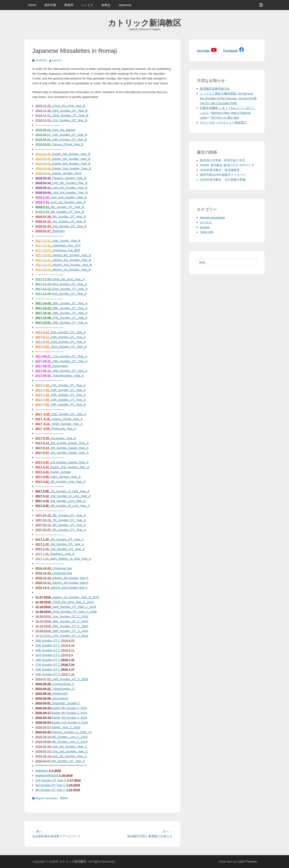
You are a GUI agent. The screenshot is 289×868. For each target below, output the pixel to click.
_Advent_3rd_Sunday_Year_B (63, 260)
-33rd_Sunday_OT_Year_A (61, 284)
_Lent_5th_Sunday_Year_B (61, 183)
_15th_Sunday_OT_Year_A (61, 395)
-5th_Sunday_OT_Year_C (60, 761)
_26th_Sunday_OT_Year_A (61, 322)
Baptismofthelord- (54, 775)
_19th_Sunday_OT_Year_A (61, 371)
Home (32, 5)
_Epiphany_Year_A (55, 554)
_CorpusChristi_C (55, 684)
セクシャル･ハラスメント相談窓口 (223, 122)
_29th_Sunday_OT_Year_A (61, 308)
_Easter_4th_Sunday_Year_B (63, 159)
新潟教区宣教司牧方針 (215, 89)
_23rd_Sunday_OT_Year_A (61, 342)
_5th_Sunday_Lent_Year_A (60, 481)
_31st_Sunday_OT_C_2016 (62, 616)
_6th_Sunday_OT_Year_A (61, 525)
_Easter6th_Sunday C (58, 703)
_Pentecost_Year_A (56, 428)
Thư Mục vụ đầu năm (225, 118)
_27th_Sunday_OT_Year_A (61, 318)
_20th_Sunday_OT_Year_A (61, 361)
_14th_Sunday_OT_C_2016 (62, 679)
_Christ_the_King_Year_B (60, 106)
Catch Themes (247, 861)
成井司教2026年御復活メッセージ (223, 175)
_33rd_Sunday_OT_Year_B (61, 111)
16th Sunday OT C (55, 669)
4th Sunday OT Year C (58, 790)
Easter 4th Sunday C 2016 (61, 713)
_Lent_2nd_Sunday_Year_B (61, 197)
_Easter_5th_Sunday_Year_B (63, 154)
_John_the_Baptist (55, 130)
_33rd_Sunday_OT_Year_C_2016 (66, 607)
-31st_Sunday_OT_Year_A (61, 294)
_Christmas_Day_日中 (58, 245)
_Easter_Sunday (53, 472)
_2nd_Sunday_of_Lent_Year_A (63, 496)
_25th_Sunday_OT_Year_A (61, 332)
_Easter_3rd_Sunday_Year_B (63, 164)
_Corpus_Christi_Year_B (59, 144)
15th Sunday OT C (55, 674)
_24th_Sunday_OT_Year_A (61, 337)
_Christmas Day (54, 568)
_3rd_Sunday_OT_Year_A (60, 544)
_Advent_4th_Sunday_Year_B (63, 255)
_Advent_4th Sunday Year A (62, 578)
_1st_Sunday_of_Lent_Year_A (62, 491)
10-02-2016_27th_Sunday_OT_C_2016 (62, 636)
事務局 (69, 5)
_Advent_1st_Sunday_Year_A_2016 (67, 597)
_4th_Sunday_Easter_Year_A (62, 453)
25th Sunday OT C (55, 645)
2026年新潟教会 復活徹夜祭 (220, 170)
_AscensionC (52, 698)
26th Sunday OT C (55, 640)
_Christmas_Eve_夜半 (58, 250)
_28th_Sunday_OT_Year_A (61, 313)
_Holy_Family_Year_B (58, 241)
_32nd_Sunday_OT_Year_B (62, 115)
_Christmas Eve (54, 573)
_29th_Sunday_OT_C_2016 (62, 626)
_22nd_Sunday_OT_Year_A (61, 347)
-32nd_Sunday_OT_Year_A (61, 289)
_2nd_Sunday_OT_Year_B (61, 226)
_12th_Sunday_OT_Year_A (61, 414)
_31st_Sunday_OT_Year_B (61, 120)
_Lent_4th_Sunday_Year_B (61, 188)
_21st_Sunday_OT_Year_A (61, 356)
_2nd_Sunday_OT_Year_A (60, 549)
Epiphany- (48, 771)
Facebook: (231, 51)
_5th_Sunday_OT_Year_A (61, 530)
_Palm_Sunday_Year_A (58, 477)
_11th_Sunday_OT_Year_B (61, 135)
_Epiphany (50, 231)
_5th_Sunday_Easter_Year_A (62, 448)
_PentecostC (52, 693)
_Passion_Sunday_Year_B (61, 178)
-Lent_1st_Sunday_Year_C (61, 756)
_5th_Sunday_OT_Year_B (60, 212)
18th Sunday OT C (55, 660)
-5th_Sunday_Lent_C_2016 (61, 737)
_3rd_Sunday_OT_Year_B (61, 221)
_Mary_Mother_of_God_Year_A (63, 559)
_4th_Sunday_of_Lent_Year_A (63, 506)
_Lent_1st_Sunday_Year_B (61, 202)
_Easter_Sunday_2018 (58, 173)
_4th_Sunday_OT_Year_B (61, 216)
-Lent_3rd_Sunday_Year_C (61, 746)
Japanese (125, 5)
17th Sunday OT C (55, 665)
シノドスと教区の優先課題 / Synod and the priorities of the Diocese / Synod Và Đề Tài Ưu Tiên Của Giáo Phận (228, 98)
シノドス (87, 5)
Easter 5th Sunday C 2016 (61, 708)
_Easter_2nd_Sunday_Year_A (62, 467)
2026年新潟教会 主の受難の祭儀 (223, 180)
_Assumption (52, 366)
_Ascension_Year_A (56, 438)
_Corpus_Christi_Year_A (59, 419)
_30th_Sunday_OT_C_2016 (62, 621)
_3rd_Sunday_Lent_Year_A (61, 501)
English (205, 227)
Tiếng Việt (207, 232)
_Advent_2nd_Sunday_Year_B (64, 265)
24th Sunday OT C (55, 650)
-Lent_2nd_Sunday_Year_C (62, 751)
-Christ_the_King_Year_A (60, 279)
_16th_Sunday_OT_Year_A (61, 390)
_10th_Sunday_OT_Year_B (61, 139)
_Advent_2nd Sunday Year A (61, 587)
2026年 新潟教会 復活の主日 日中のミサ (227, 165)
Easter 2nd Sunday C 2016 (62, 722)
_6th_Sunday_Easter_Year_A (62, 443)
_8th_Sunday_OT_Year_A (61, 515)
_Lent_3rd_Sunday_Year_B (62, 192)
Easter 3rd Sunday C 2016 (61, 718)
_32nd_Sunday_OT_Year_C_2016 (66, 612)
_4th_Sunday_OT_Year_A (60, 539)
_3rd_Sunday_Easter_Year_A (62, 462)
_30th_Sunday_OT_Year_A (61, 303)
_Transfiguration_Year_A (60, 375)
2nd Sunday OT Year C (58, 780)
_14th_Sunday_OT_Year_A (61, 400)
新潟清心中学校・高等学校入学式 (222, 160)
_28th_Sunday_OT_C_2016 (62, 631)
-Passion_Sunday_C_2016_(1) (64, 732)
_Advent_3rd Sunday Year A (62, 583)
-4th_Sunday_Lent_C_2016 (61, 742)
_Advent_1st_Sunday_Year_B (63, 269)
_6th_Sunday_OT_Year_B (60, 207)
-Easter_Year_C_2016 (58, 727)
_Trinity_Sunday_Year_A (59, 424)
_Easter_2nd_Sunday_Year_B (63, 168)
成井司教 (50, 5)
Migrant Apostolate (47, 798)
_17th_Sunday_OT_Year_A (61, 385)
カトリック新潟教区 (145, 23)
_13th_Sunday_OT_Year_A (61, 404)
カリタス (206, 222)
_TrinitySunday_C (55, 689)
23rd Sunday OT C (54, 655)
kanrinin (57, 60)
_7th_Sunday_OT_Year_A (61, 520)
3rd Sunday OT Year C (58, 785)
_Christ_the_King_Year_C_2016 (65, 602)
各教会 (106, 5)
